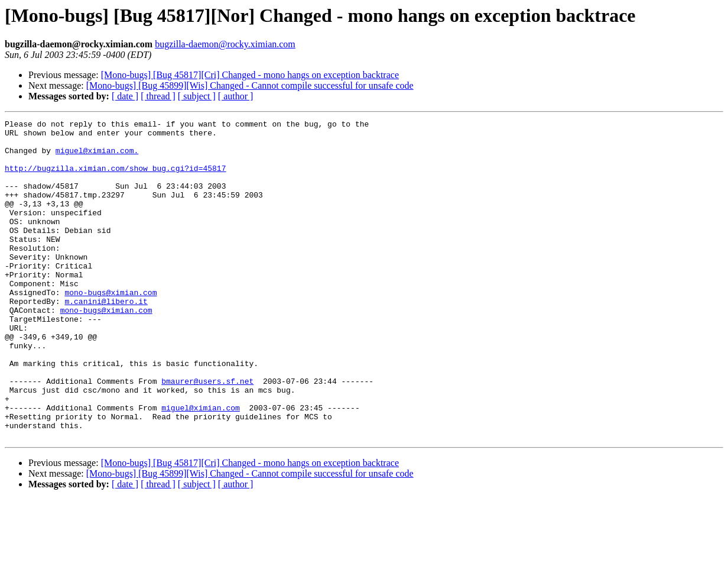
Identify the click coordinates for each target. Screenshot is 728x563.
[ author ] (236, 96)
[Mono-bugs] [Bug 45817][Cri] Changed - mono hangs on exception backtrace (250, 75)
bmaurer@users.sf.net (207, 434)
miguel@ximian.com (201, 466)
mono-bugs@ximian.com (110, 328)
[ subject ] (197, 96)
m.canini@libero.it (106, 338)
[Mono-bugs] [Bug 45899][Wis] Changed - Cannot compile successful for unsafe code (250, 85)
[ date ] (125, 96)
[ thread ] (158, 96)
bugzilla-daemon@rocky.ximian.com (225, 44)
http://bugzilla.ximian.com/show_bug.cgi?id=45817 (115, 179)
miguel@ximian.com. (97, 157)
